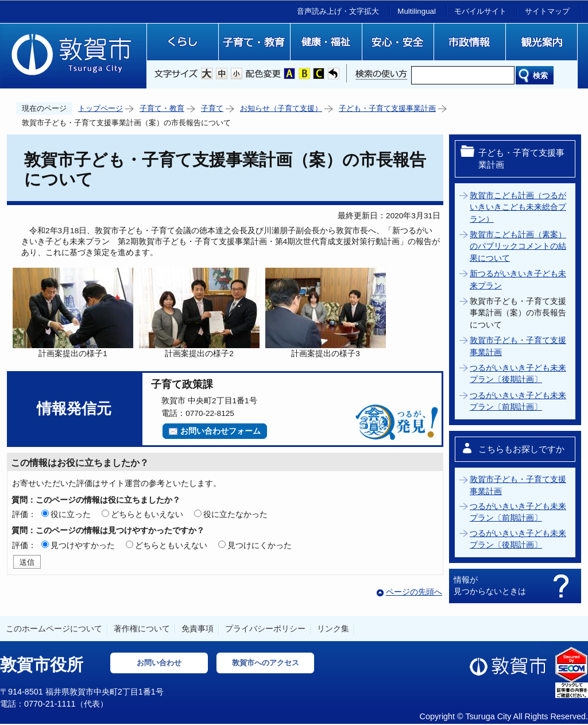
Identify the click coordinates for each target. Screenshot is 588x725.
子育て (212, 108)
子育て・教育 (162, 108)
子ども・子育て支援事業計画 (387, 108)
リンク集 (333, 628)
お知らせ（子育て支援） (281, 108)
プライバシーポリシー (265, 628)
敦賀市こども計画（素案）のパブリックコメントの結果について (518, 246)
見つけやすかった (83, 545)
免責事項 (198, 628)
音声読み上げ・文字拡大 (338, 11)
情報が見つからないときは (490, 585)
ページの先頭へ (414, 592)
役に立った (71, 514)
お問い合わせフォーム (220, 431)
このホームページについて (54, 628)
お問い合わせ (159, 663)
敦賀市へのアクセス (266, 663)
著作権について (142, 628)
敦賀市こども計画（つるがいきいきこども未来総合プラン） (518, 207)
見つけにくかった (260, 545)
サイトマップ (547, 11)
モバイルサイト (480, 11)
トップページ (100, 108)
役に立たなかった (235, 514)
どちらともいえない (147, 514)
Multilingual (417, 11)
